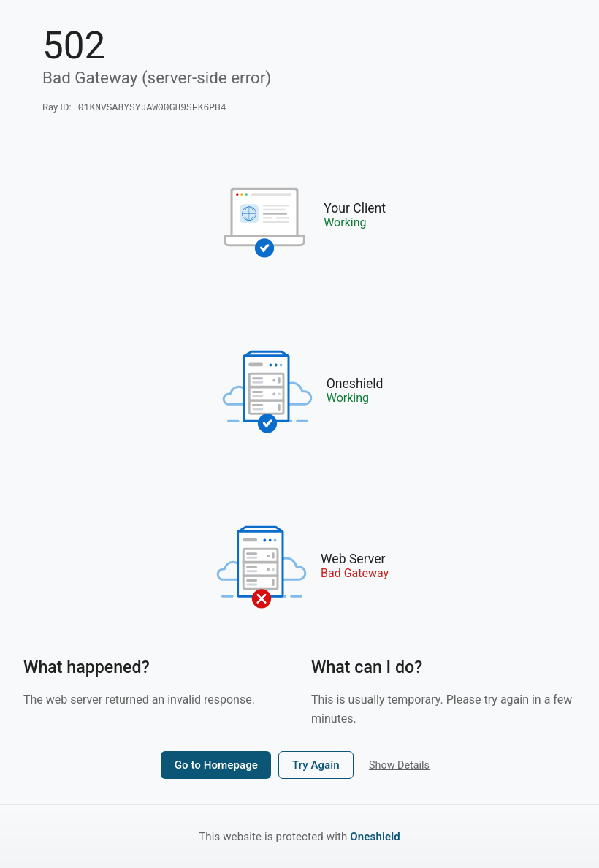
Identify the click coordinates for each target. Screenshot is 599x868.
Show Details (399, 767)
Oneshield (375, 837)
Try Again (316, 766)
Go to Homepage (216, 766)
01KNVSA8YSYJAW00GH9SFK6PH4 (152, 108)
